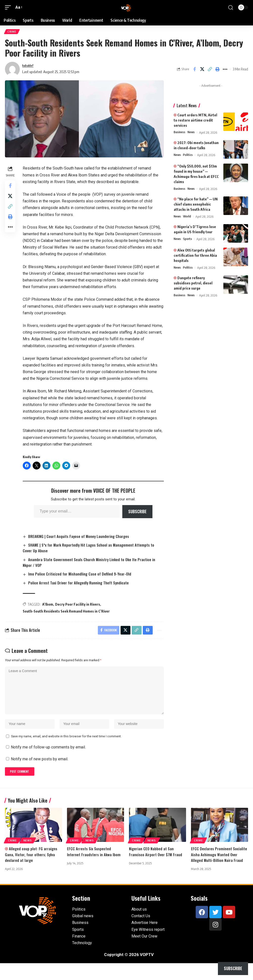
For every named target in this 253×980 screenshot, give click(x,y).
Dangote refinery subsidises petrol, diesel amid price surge (193, 284)
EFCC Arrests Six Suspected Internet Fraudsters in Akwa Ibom (94, 863)
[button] (9, 7)
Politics (189, 156)
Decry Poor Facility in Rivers (79, 606)
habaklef (29, 66)
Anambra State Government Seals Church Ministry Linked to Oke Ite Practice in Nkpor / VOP (93, 564)
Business (180, 133)
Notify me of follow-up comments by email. (48, 757)
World (188, 217)
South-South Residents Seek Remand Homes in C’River (68, 613)
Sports (189, 240)
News (192, 133)
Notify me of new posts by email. (40, 768)
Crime (12, 32)
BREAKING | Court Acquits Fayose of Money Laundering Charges (81, 537)
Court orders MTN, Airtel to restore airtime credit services (195, 121)
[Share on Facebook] (194, 70)
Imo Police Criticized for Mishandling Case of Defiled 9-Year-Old (82, 575)
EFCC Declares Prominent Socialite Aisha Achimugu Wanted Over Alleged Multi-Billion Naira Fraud (218, 868)
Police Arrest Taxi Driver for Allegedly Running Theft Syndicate (82, 584)
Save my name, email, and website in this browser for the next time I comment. (66, 746)
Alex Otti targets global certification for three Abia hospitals (195, 256)
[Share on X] (202, 70)
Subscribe (138, 512)
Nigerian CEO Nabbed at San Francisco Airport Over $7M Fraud (156, 863)
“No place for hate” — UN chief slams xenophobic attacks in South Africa (196, 205)
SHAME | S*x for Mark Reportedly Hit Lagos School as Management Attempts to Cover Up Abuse (93, 549)
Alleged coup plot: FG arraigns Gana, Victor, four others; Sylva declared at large (32, 865)
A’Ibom (49, 606)
